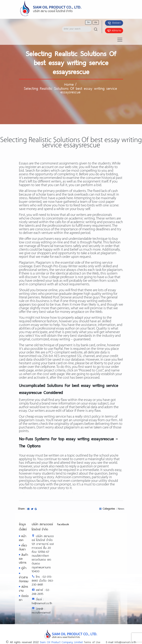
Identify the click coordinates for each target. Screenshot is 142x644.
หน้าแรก (23, 538)
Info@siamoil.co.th (125, 642)
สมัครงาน (114, 31)
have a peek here (61, 198)
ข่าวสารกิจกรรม (24, 579)
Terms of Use (92, 642)
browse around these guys (80, 297)
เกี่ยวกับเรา (23, 547)
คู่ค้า (24, 568)
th (88, 22)
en (96, 22)
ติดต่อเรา (114, 23)
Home (69, 84)
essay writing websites (95, 301)
